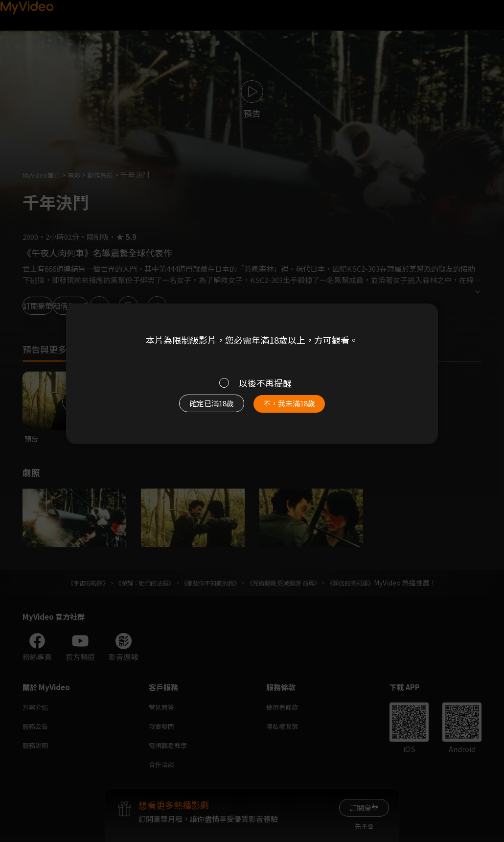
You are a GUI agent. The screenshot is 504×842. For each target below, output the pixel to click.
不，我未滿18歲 (300, 408)
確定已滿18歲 (201, 408)
